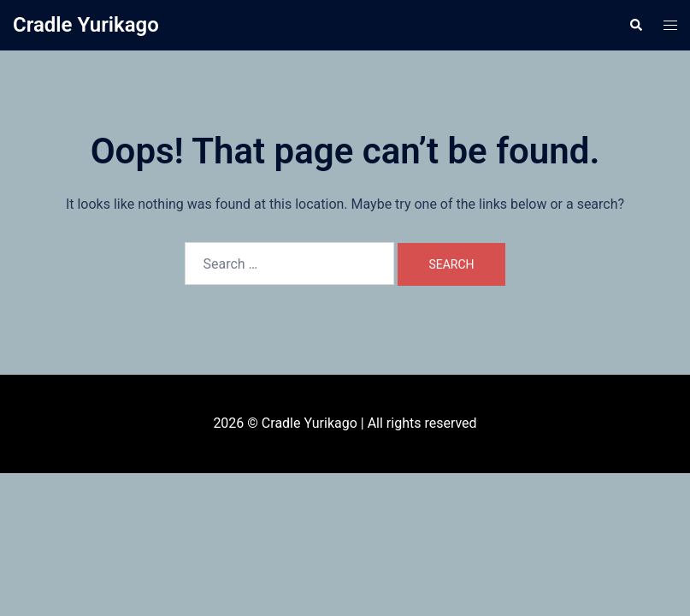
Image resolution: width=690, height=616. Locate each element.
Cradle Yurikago (86, 25)
